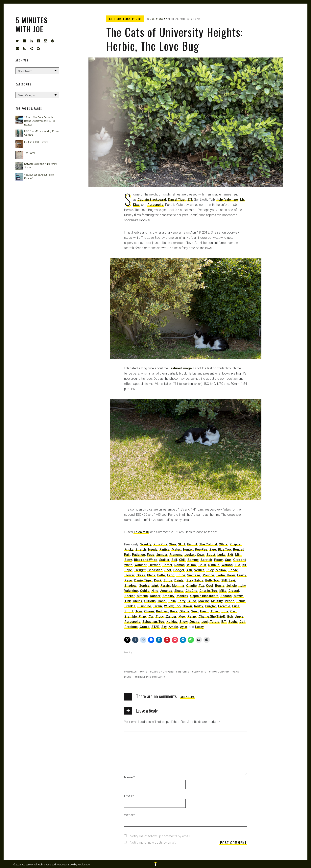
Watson (227, 565)
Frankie (130, 606)
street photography (151, 677)
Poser (219, 560)
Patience (138, 555)
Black (151, 575)
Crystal (234, 591)
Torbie (215, 622)
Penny (192, 617)
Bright (129, 611)
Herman (155, 565)
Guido (192, 601)
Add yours (188, 697)
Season (226, 596)
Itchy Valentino (227, 200)
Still (224, 580)
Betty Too (212, 580)
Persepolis (155, 205)
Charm (149, 611)
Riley (210, 570)
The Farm (30, 153)
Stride (168, 580)
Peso (128, 580)
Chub (202, 565)
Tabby (199, 580)
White (223, 544)
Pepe (128, 570)
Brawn (187, 606)
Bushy (233, 622)
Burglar (211, 606)
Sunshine (144, 606)
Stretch (141, 549)
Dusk (158, 580)
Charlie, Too (208, 591)
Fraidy (242, 575)
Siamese (194, 575)
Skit (230, 555)
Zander (171, 617)
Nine (155, 591)
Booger (179, 570)
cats (144, 672)
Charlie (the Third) (212, 617)
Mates (176, 549)
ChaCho (191, 591)
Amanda (166, 591)
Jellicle (231, 586)
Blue (213, 549)
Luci (205, 622)
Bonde (233, 570)
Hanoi (162, 601)
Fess (151, 555)
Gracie (145, 627)
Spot (168, 570)
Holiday (172, 622)
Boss (174, 611)
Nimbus (214, 565)
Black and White (146, 560)
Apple (239, 617)
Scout (211, 555)
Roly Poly (160, 544)
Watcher (141, 565)
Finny (143, 617)
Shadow (130, 586)
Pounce (208, 575)
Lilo (238, 565)
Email (129, 796)
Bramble (131, 617)
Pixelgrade (84, 865)
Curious (150, 601)
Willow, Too (172, 606)
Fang (171, 575)
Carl (233, 611)
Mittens (142, 596)
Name (130, 777)
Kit (244, 565)
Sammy (193, 560)
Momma (178, 586)
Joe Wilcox (158, 19)
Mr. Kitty (217, 601)
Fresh (204, 611)
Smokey (168, 596)
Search (39, 49)
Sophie (144, 586)
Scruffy (146, 544)
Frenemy (176, 555)
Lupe (236, 606)
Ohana (184, 611)
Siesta (179, 591)
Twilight (140, 570)
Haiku (231, 575)
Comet (167, 565)
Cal (151, 617)
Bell (174, 560)
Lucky (199, 627)
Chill (182, 560)
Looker (190, 555)
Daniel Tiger (177, 200)
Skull (182, 544)
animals (131, 672)
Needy (153, 549)
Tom (139, 611)
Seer (195, 611)
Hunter (188, 549)
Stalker (164, 560)
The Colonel (208, 544)
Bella (172, 601)
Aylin (184, 627)
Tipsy (160, 617)
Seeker (130, 596)
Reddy (199, 606)
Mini (238, 555)
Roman (179, 565)
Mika (223, 591)
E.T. (190, 200)
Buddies (162, 611)
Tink (128, 601)
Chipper (236, 544)
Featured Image (180, 368)
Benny (220, 586)
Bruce (181, 575)
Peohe (230, 601)
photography (220, 672)
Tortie (220, 575)
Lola (225, 611)
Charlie (191, 586)
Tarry (182, 601)
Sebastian (155, 570)
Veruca (199, 570)
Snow (184, 622)
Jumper (162, 555)
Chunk (137, 601)
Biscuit (192, 544)
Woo (173, 544)
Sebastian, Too (153, 622)
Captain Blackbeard (152, 200)
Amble (173, 627)
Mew (182, 617)
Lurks (221, 555)
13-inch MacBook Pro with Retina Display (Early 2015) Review (39, 121)
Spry (190, 580)
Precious (131, 627)
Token (215, 611)
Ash (189, 570)
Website (130, 815)
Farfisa (165, 549)
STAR (155, 627)
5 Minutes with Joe (32, 24)
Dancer (155, 596)
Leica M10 (141, 532)
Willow (192, 565)
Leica (127, 19)
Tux (201, 586)
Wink (155, 586)
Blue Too (224, 549)
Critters (115, 19)
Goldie (145, 591)
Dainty (179, 580)
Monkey (182, 596)
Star (228, 560)
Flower (130, 575)
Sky (164, 627)
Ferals (165, 586)
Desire (195, 622)
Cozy (201, 555)
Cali (242, 622)
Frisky (129, 549)
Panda (241, 601)
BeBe (161, 575)
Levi (232, 580)
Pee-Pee (201, 549)
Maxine (204, 601)
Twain (157, 606)
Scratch (206, 560)
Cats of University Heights (170, 672)
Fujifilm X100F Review (36, 142)
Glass (141, 575)
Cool (210, 586)
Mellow (221, 570)
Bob (230, 617)
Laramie (224, 606)
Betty (128, 560)
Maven (239, 596)
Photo (137, 19)
